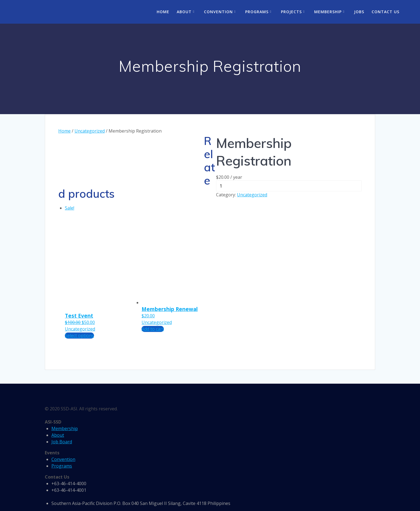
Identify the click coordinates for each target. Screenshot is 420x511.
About (184, 12)
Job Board (62, 442)
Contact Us (386, 12)
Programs (257, 12)
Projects (291, 12)
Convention (218, 12)
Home (163, 12)
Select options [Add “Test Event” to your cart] (79, 336)
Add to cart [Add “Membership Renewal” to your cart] (153, 329)
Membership (328, 12)
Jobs (359, 12)
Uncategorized (90, 131)
